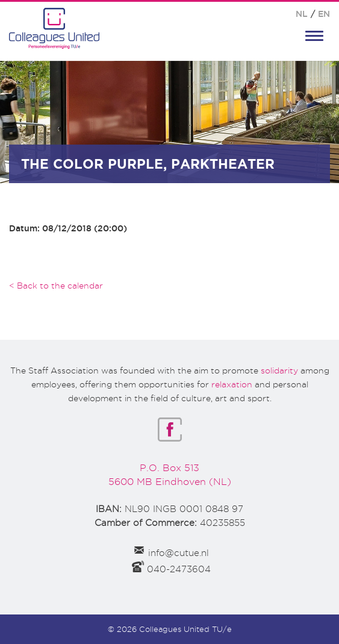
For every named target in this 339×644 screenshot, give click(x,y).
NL (302, 14)
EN (324, 14)
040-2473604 (179, 569)
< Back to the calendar (56, 286)
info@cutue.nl (179, 553)
